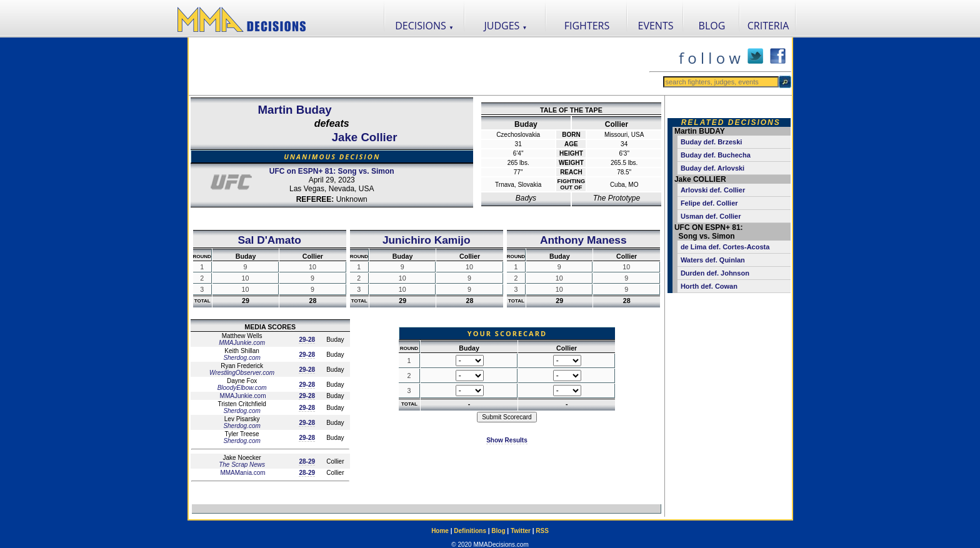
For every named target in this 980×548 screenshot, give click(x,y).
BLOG (712, 26)
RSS (542, 531)
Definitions (470, 531)
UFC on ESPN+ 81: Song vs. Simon (332, 171)
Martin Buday (295, 110)
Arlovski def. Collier (713, 190)
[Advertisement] (419, 66)
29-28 (307, 340)
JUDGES (506, 26)
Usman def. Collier (711, 216)
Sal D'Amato (269, 240)
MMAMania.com (242, 473)
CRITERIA (768, 26)
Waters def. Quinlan (713, 260)
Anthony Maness (583, 240)
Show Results (507, 440)
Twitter (521, 531)
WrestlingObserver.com (242, 373)
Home (440, 531)
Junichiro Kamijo (427, 240)
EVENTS (656, 26)
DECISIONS (424, 26)
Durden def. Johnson (715, 273)
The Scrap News (242, 465)
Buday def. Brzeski (711, 142)
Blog (498, 531)
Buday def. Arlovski (712, 168)
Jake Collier (365, 137)
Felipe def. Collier (709, 203)
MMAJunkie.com (242, 343)
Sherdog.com (242, 358)
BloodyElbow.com (242, 388)
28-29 (307, 461)
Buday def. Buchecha (716, 155)
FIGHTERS (587, 26)
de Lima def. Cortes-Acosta (725, 247)
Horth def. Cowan (709, 286)
